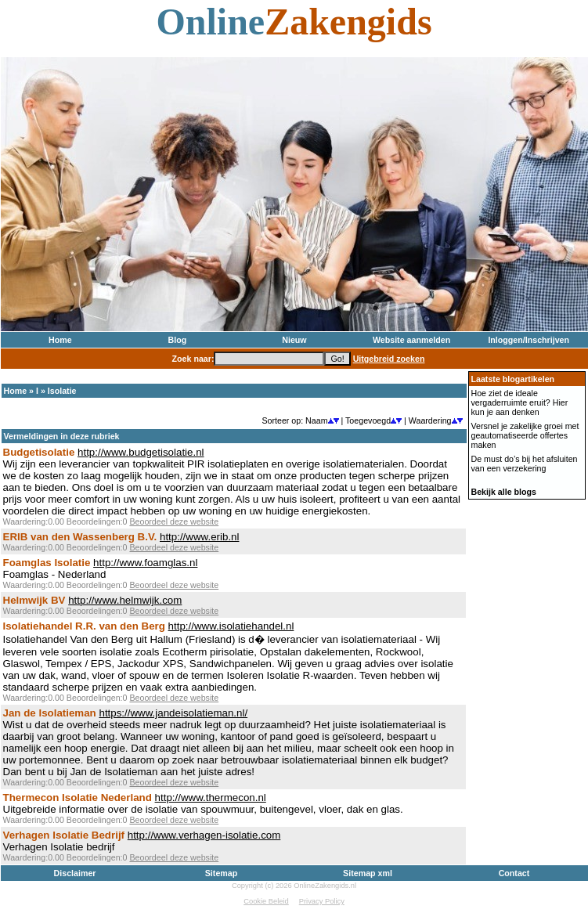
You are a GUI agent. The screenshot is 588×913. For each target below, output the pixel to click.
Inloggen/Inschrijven (528, 340)
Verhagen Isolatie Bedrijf (64, 835)
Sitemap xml (368, 873)
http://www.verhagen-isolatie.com (204, 835)
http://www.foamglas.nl (145, 563)
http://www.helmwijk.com (125, 600)
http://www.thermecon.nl (211, 798)
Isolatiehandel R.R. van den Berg (84, 626)
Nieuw (294, 340)
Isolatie (62, 391)
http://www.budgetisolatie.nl (141, 452)
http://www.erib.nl (199, 537)
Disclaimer (75, 873)
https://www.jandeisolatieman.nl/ (173, 713)
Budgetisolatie (39, 452)
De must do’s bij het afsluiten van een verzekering (525, 464)
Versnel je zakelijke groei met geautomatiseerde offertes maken (525, 435)
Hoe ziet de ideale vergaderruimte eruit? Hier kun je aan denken (520, 402)
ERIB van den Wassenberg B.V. (80, 537)
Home (60, 340)
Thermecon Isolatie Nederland (78, 798)
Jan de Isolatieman (50, 713)
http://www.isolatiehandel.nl (231, 626)
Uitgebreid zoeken (389, 359)
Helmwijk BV (34, 600)
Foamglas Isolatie (47, 563)
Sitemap (221, 873)
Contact (514, 873)
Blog (178, 340)
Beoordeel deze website (174, 521)
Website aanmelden (411, 340)
